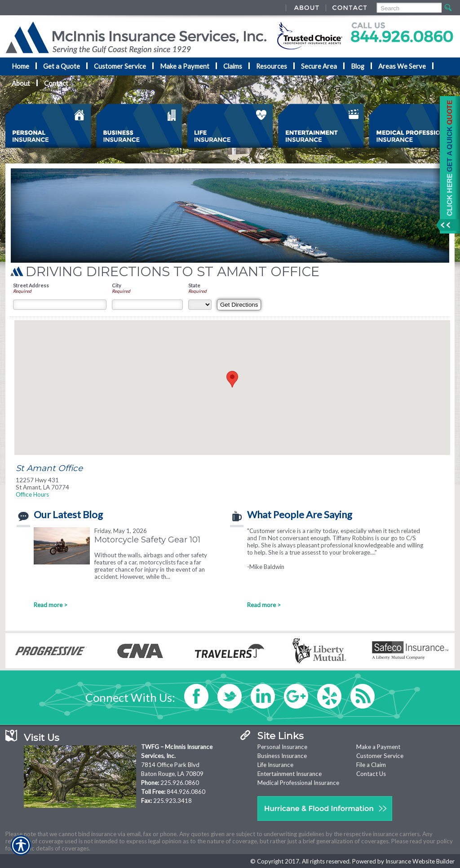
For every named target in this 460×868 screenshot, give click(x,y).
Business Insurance (282, 756)
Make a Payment (378, 747)
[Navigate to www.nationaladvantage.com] (447, 165)
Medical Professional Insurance (298, 783)
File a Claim (371, 765)
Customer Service (380, 756)
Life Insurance (275, 765)
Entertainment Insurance (290, 774)
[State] (200, 305)
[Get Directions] (239, 305)
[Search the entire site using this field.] (409, 8)
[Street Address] (60, 305)
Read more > (51, 605)
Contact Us (371, 774)
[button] (232, 379)
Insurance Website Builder (420, 861)
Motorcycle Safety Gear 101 (147, 540)
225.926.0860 (180, 783)
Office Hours (32, 494)
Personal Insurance (282, 747)
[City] (147, 305)
